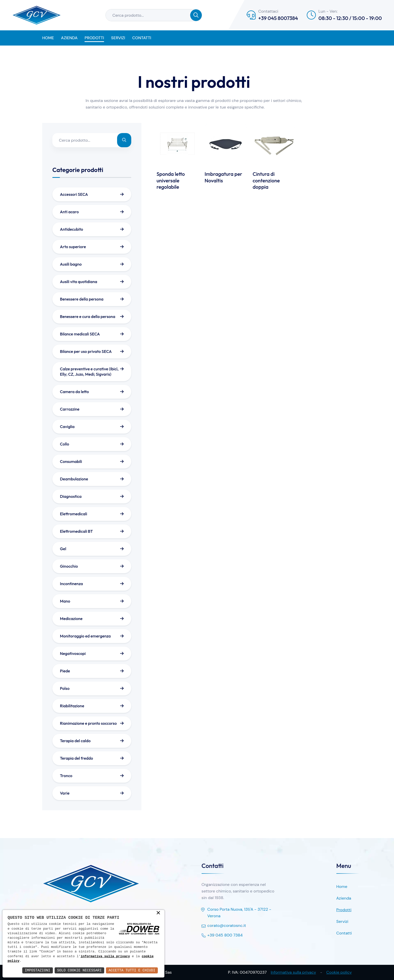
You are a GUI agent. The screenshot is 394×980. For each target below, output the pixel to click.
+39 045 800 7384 (222, 935)
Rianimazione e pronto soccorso (88, 723)
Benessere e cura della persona (88, 316)
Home (48, 38)
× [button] (158, 913)
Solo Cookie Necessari (79, 970)
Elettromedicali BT (76, 531)
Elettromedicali (73, 514)
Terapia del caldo (75, 741)
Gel (63, 549)
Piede (65, 671)
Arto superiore (73, 247)
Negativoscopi (73, 653)
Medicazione (71, 619)
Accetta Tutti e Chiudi (132, 970)
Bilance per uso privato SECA (86, 351)
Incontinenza (71, 584)
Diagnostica (71, 496)
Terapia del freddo (76, 758)
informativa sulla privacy (105, 956)
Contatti (142, 38)
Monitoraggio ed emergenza (85, 636)
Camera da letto (74, 392)
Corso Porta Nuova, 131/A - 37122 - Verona (236, 913)
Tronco (66, 776)
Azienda (69, 38)
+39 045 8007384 (278, 18)
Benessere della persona (82, 299)
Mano (65, 601)
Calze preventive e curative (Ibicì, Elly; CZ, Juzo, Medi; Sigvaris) (89, 371)
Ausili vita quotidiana (79, 282)
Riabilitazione (72, 706)
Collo (64, 444)
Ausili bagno (71, 264)
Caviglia (67, 427)
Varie (65, 793)
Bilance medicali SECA (80, 334)
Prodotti (94, 38)
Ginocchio (69, 566)
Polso (65, 688)
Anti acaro (69, 212)
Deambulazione (74, 479)
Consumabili (71, 461)
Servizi (118, 38)
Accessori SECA (74, 194)
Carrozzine (70, 409)
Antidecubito (72, 229)
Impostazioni (38, 970)
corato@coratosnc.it (224, 926)
